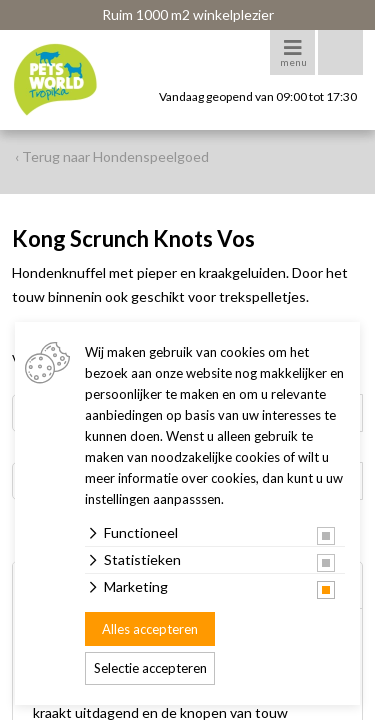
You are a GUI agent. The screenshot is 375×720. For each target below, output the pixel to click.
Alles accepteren (150, 629)
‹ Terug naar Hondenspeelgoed (112, 156)
